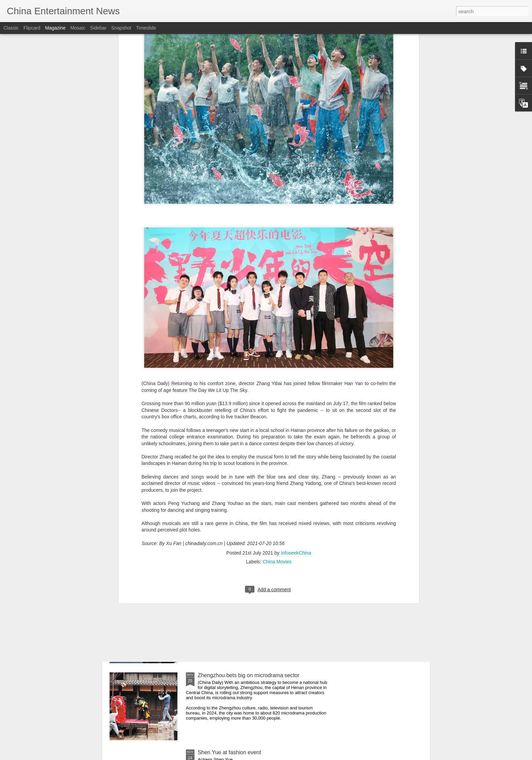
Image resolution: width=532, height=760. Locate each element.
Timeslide (146, 28)
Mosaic (78, 28)
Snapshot (121, 28)
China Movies (277, 482)
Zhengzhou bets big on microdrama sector (249, 675)
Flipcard (32, 28)
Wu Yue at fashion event (227, 598)
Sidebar (98, 28)
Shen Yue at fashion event (230, 752)
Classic (11, 28)
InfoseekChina (296, 473)
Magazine (55, 28)
